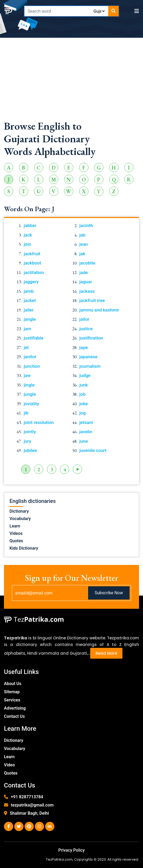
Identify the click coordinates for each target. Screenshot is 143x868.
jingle (29, 385)
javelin (86, 432)
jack (28, 235)
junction (32, 366)
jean (84, 244)
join (27, 244)
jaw (27, 375)
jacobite (87, 263)
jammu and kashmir (99, 310)
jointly (30, 432)
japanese (89, 357)
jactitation (34, 272)
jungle (30, 394)
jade (84, 272)
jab (82, 235)
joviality (31, 404)
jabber (30, 225)
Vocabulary (20, 519)
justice (86, 329)
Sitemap (12, 692)
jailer (29, 310)
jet (26, 347)
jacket (30, 300)
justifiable (34, 338)
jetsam (86, 422)
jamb (29, 291)
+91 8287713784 (27, 797)
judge (85, 375)
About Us (13, 684)
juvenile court (93, 450)
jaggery (31, 282)
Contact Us (14, 716)
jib (26, 413)
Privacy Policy (71, 850)
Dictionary (19, 511)
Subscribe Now (109, 593)
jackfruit (32, 254)
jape (84, 347)
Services (12, 700)
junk (84, 385)
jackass (87, 291)
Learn (15, 526)
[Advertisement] (71, 83)
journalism (90, 366)
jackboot (32, 263)
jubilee (30, 450)
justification (91, 338)
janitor (30, 357)
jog (83, 413)
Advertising (15, 708)
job (82, 394)
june (84, 441)
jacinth (86, 225)
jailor (84, 319)
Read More (106, 653)
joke (84, 404)
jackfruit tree (92, 300)
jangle (30, 319)
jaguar (86, 282)
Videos (16, 533)
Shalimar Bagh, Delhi (29, 813)
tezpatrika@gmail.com (32, 805)
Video (9, 765)
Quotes (16, 541)
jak (82, 254)
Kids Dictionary (24, 548)
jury (27, 441)
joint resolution (39, 422)
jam (27, 329)
